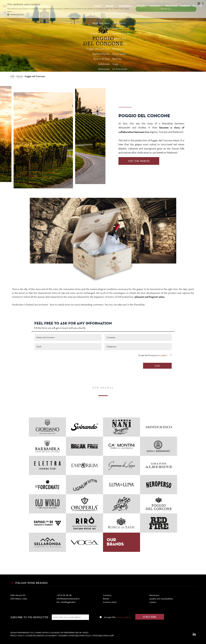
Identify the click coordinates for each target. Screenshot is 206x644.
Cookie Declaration (35, 636)
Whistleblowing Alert (103, 636)
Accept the (117, 617)
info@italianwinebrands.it (68, 599)
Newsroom (154, 595)
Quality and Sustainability (161, 599)
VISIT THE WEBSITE (139, 161)
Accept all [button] (166, 9)
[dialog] (103, 9)
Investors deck (110, 602)
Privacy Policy (17, 636)
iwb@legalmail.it (68, 602)
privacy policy (161, 355)
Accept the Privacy (152, 355)
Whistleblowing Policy (80, 636)
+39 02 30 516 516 (64, 595)
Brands (20, 76)
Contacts (107, 595)
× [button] (203, 4)
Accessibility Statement (57, 636)
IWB (12, 76)
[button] (69, 14)
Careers (153, 602)
